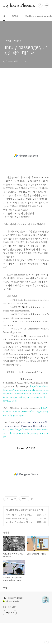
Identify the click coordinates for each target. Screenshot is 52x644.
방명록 (15, 16)
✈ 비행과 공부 (13, 510)
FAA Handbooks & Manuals (38, 16)
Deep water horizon (16, 519)
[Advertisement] (26, 105)
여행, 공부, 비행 (9, 607)
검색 (40, 6)
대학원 (24, 510)
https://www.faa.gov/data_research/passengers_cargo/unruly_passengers (26, 411)
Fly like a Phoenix (19, 6)
